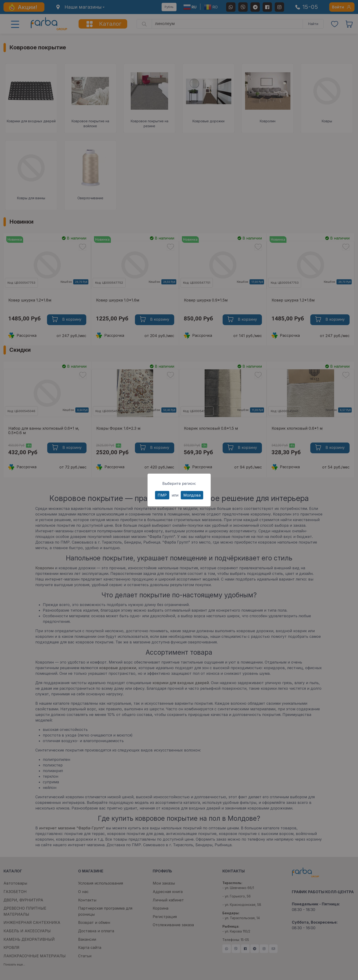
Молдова (192, 495)
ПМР (162, 495)
